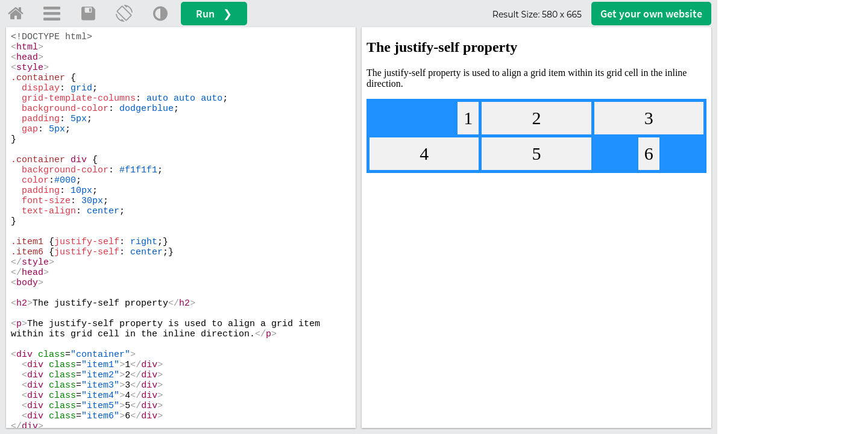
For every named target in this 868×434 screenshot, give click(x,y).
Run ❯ (214, 14)
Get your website (651, 14)
